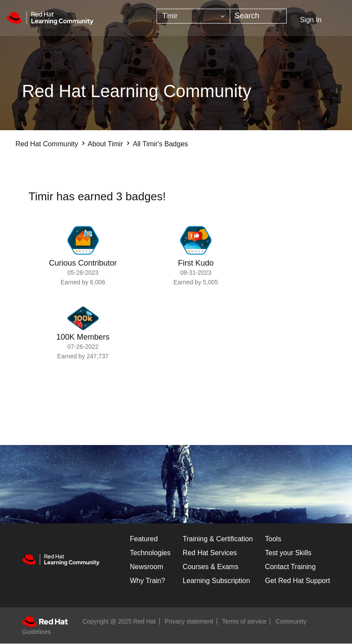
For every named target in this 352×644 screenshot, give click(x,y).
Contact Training (290, 567)
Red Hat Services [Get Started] (210, 553)
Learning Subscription (216, 581)
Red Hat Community (47, 144)
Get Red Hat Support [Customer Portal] (297, 581)
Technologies (150, 553)
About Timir (106, 144)
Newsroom (147, 567)
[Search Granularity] (193, 16)
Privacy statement (189, 621)
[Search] (258, 16)
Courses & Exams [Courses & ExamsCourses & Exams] (211, 567)
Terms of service (245, 621)
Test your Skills (288, 553)
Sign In (311, 20)
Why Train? (148, 581)
